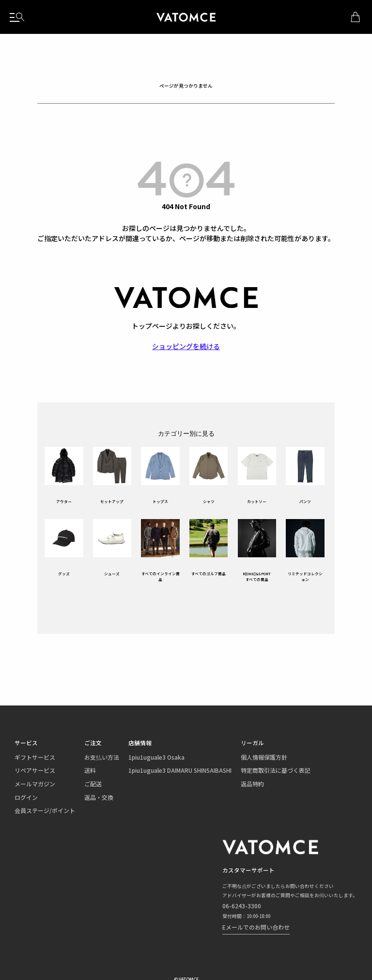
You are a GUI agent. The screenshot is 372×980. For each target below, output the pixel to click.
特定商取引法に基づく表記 (220, 771)
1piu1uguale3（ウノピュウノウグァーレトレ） (186, 17)
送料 (72, 771)
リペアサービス (30, 771)
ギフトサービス (30, 760)
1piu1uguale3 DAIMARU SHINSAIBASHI (144, 771)
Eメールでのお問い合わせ (261, 912)
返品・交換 (79, 793)
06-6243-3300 (249, 895)
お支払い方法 (81, 760)
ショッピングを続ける (186, 346)
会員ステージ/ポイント (37, 804)
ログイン (23, 793)
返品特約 (202, 782)
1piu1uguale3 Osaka (125, 760)
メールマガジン (30, 782)
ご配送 (74, 782)
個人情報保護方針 (211, 760)
